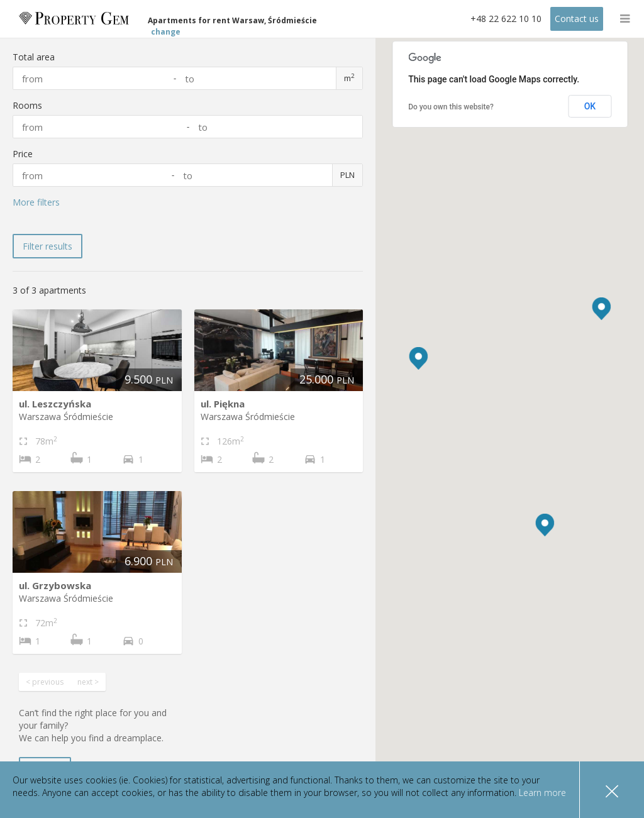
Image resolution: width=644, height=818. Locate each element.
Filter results (47, 246)
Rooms (27, 105)
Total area (34, 57)
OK (590, 106)
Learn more (541, 793)
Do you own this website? (451, 107)
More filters (36, 202)
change (168, 26)
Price (23, 154)
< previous (45, 682)
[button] (601, 309)
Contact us (577, 19)
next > (88, 682)
